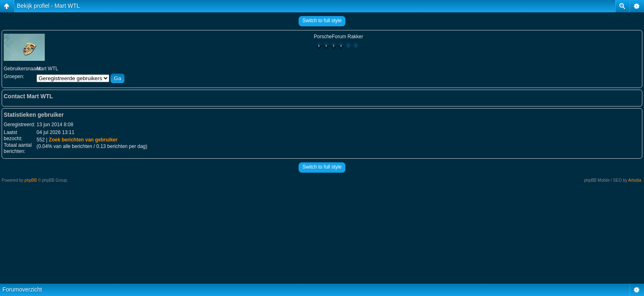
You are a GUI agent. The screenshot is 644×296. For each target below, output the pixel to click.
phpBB (31, 180)
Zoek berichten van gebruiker (83, 140)
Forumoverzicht (22, 289)
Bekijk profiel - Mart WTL (48, 6)
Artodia (635, 180)
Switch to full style (322, 21)
